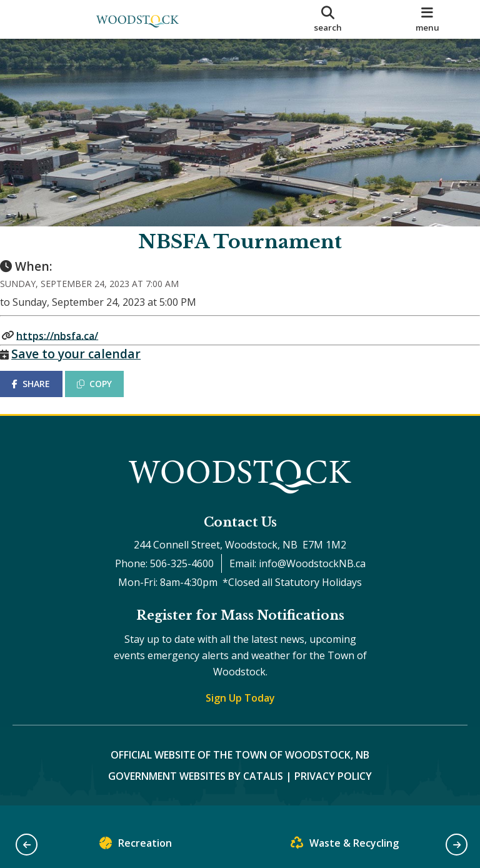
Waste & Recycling (345, 846)
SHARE (43, 396)
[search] (328, 19)
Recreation (136, 846)
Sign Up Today (240, 712)
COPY (107, 396)
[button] (27, 845)
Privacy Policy (333, 790)
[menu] (427, 19)
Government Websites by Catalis (196, 790)
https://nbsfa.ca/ (70, 348)
